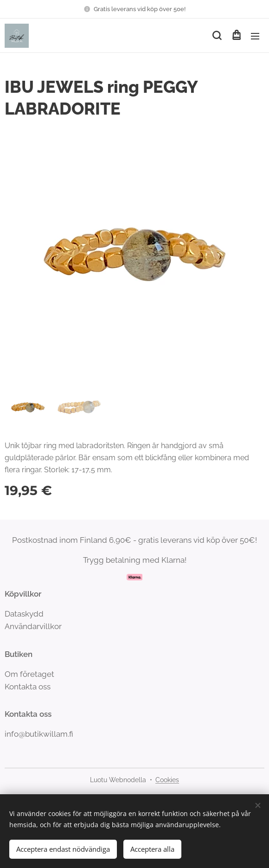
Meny (255, 36)
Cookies (167, 780)
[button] (217, 36)
